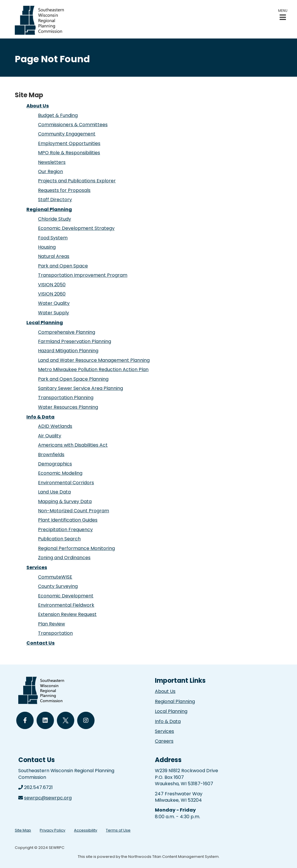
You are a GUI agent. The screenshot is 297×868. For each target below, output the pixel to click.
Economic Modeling (60, 473)
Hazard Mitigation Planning (68, 351)
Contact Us (40, 643)
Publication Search (59, 539)
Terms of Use (118, 830)
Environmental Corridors (66, 483)
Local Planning (45, 323)
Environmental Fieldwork (66, 605)
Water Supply (54, 313)
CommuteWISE (55, 577)
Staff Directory (55, 200)
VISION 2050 (52, 285)
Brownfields (51, 455)
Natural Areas (54, 256)
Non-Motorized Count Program (74, 511)
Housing (47, 247)
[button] (283, 15)
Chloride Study (55, 219)
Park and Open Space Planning (73, 379)
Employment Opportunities (69, 143)
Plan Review (51, 624)
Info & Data (40, 417)
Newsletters (52, 162)
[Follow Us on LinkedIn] (45, 720)
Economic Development (66, 596)
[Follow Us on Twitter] (66, 720)
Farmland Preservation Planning (75, 341)
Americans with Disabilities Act (73, 445)
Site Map (23, 830)
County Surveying (58, 586)
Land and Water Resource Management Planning (94, 360)
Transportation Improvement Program (83, 275)
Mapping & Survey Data (65, 501)
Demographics (55, 464)
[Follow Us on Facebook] (25, 720)
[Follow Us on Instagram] (86, 720)
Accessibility (86, 830)
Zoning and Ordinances (64, 558)
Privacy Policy (52, 830)
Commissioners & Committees (73, 125)
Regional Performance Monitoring (76, 548)
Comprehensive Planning (67, 332)
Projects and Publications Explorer (77, 181)
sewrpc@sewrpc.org (48, 798)
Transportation (55, 633)
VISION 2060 (52, 294)
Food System (53, 238)
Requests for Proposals (64, 190)
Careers (164, 741)
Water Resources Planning (68, 407)
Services (37, 567)
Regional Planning (49, 209)
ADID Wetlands (55, 426)
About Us (38, 106)
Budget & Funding (58, 115)
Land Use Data (54, 492)
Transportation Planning (66, 398)
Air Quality (50, 436)
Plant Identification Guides (68, 520)
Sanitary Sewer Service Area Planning (80, 388)
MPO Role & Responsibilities (69, 153)
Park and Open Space (63, 266)
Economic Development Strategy (76, 228)
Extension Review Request (67, 614)
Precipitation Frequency (65, 530)
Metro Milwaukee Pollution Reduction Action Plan (93, 369)
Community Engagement (67, 134)
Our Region (50, 171)
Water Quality (54, 303)
